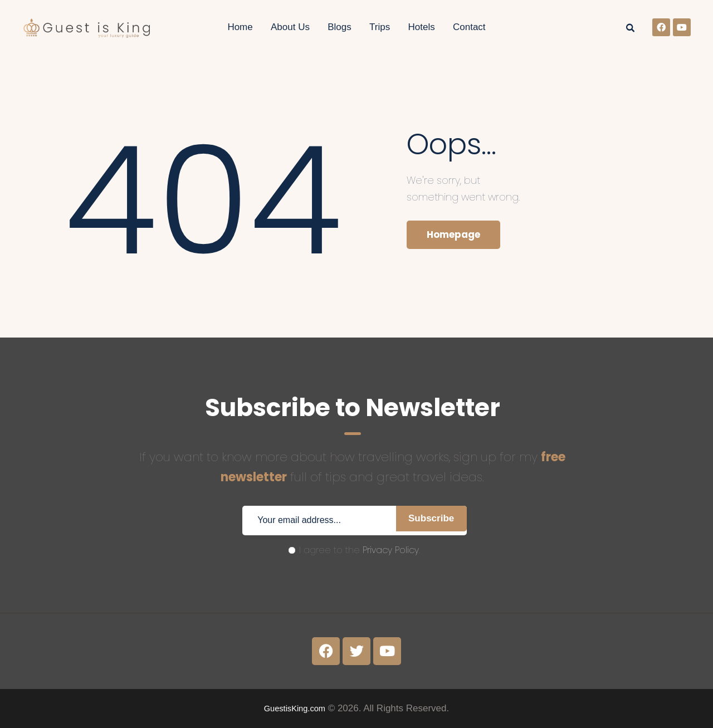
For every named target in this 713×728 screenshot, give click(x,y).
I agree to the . (354, 550)
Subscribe (427, 521)
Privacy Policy (391, 550)
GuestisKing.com (295, 708)
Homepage (458, 236)
